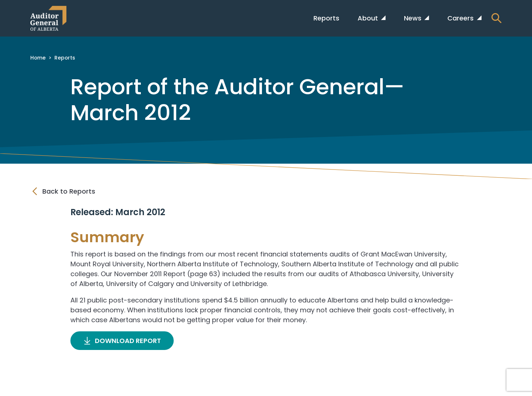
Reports (326, 18)
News (414, 18)
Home (38, 58)
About (369, 18)
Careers (461, 18)
